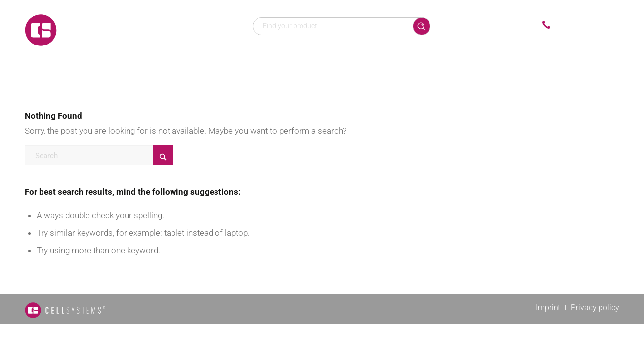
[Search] (99, 155)
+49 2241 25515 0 (587, 25)
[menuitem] (228, 59)
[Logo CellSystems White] (104, 30)
